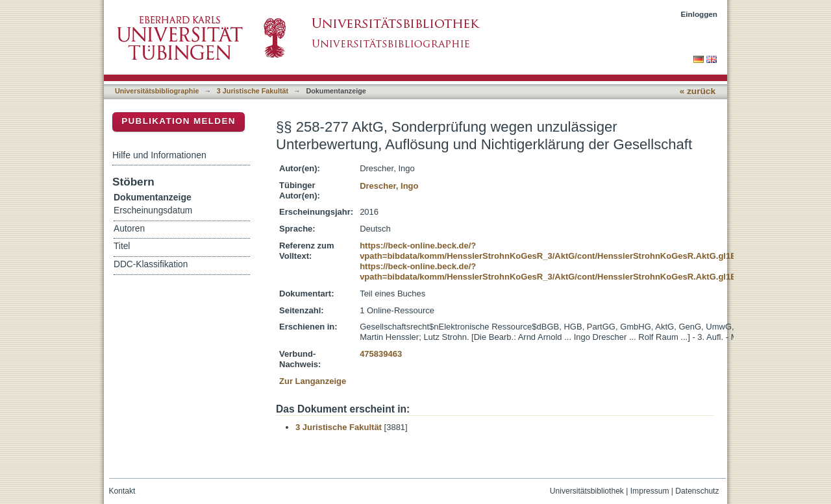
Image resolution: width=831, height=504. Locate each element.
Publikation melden (179, 121)
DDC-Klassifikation (151, 264)
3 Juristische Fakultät (253, 91)
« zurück (698, 91)
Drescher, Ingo (389, 186)
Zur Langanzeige (313, 381)
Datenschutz (697, 491)
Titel (122, 246)
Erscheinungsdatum (153, 210)
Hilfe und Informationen (159, 155)
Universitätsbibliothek (587, 491)
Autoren (129, 229)
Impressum (650, 491)
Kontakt (122, 491)
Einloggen (700, 14)
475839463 (381, 354)
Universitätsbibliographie (157, 91)
